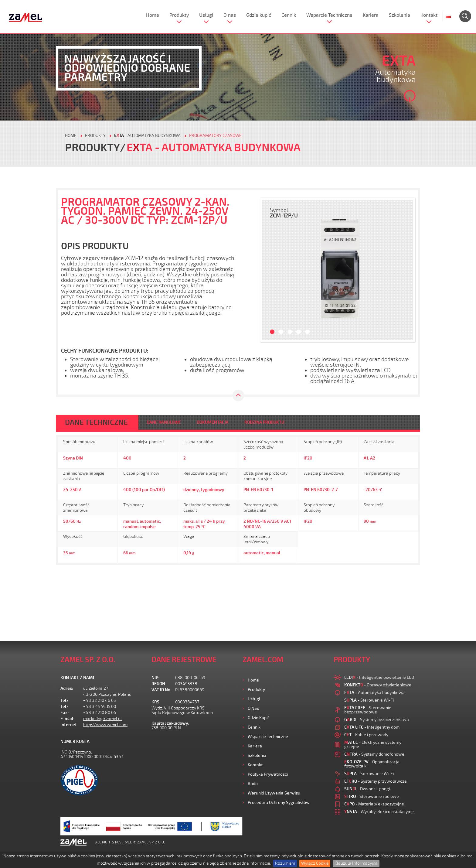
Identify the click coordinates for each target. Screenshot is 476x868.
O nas (230, 15)
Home (153, 15)
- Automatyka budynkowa (147, 136)
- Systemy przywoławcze (376, 781)
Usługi (206, 15)
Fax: (65, 713)
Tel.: (64, 701)
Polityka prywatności (268, 774)
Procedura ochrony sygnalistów (279, 803)
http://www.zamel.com (105, 725)
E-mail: (67, 719)
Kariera (371, 15)
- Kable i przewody (366, 735)
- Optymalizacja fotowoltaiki (372, 764)
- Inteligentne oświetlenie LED (379, 677)
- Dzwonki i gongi (367, 789)
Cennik (289, 15)
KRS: (156, 702)
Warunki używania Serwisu (274, 793)
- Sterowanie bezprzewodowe (368, 710)
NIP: (155, 678)
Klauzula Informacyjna (356, 863)
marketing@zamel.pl (102, 719)
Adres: (67, 688)
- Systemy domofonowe (374, 754)
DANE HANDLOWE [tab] (164, 422)
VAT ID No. (161, 690)
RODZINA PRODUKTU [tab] (264, 422)
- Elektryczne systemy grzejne (373, 745)
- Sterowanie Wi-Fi (369, 700)
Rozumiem (285, 863)
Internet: (69, 725)
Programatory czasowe (215, 136)
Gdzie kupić (259, 15)
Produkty (179, 15)
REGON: (159, 684)
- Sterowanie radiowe (372, 796)
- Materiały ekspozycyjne (374, 804)
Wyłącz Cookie (315, 863)
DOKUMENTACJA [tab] (213, 422)
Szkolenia (399, 15)
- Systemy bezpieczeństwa (377, 720)
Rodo (253, 784)
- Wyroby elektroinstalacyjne (379, 812)
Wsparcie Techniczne (329, 15)
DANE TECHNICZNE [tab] (96, 422)
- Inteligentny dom (372, 727)
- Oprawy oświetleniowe (378, 685)
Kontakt (429, 15)
